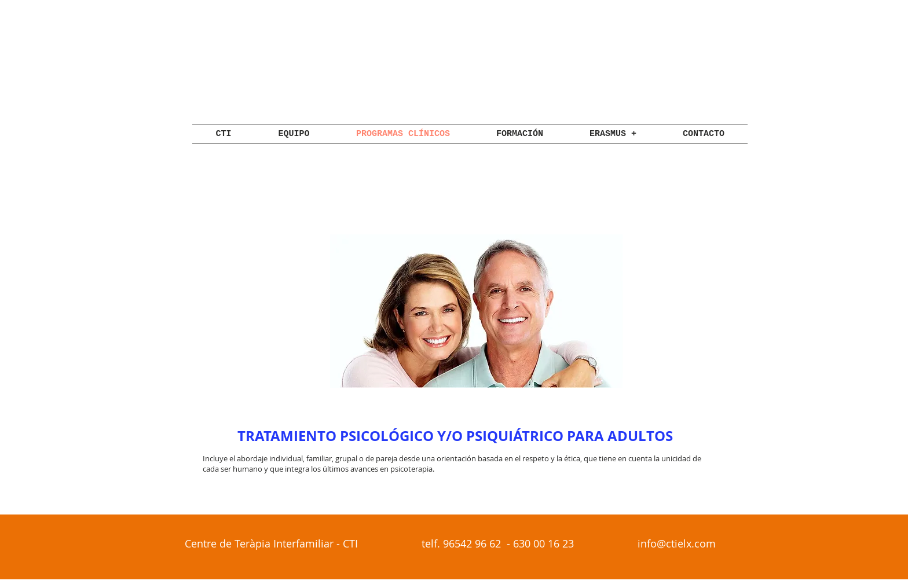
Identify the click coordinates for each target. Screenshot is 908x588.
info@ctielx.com (677, 543)
